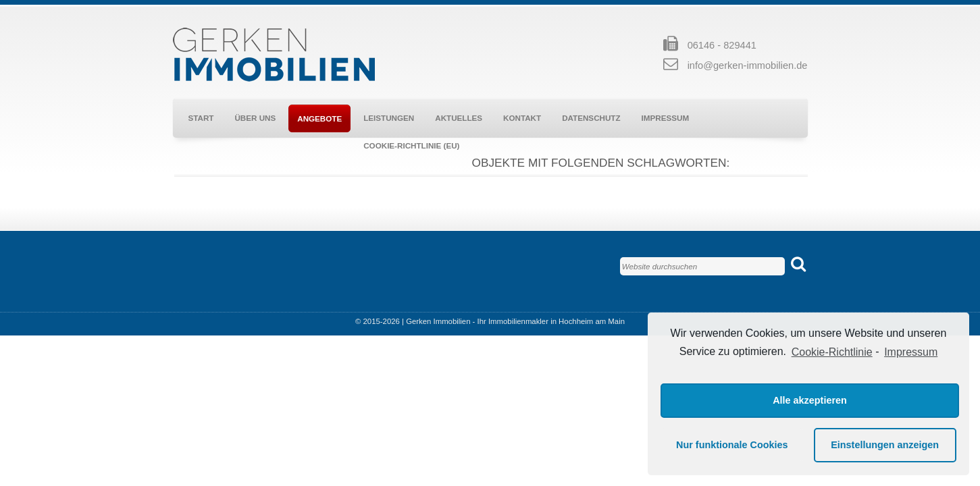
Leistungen (389, 118)
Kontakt (522, 118)
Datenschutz (591, 118)
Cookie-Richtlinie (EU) (411, 145)
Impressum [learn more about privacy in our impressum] (911, 352)
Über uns (255, 118)
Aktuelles (459, 118)
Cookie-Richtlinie (832, 352)
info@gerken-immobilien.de (748, 65)
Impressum (666, 118)
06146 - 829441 (722, 45)
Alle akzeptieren (810, 400)
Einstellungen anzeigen (885, 445)
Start (201, 118)
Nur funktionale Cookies (732, 445)
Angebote (319, 118)
